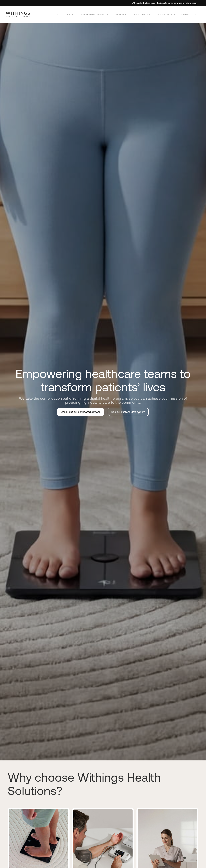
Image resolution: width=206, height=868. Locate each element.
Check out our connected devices (81, 412)
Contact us (189, 15)
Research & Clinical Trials (132, 15)
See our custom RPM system (128, 412)
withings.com (191, 3)
